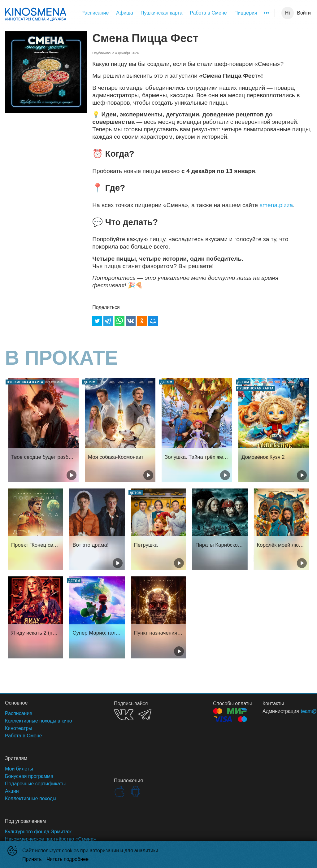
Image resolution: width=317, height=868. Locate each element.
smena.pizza (276, 205)
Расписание (95, 13)
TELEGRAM (145, 715)
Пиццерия (246, 13)
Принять (32, 859)
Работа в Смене (208, 13)
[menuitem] (95, 13)
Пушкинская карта (161, 13)
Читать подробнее (68, 859)
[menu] (172, 13)
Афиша (125, 13)
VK (124, 715)
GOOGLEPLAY (136, 792)
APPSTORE (119, 792)
